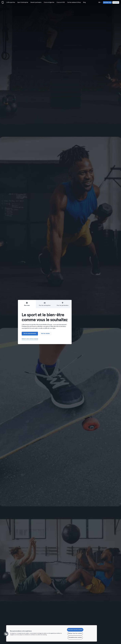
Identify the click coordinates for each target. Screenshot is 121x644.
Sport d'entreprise (23, 2)
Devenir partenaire (36, 2)
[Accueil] (2, 2)
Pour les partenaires (63, 304)
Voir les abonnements (30, 334)
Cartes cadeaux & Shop (74, 2)
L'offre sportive (11, 2)
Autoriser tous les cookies (75, 630)
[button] (6, 634)
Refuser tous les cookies (75, 634)
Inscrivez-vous (107, 2)
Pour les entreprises (45, 304)
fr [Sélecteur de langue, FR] (100, 2)
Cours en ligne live (49, 2)
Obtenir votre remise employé (30, 339)
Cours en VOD (61, 2)
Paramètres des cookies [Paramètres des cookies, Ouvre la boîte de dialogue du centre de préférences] (75, 637)
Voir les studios (45, 334)
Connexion (116, 2)
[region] (52, 633)
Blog (84, 2)
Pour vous (27, 304)
